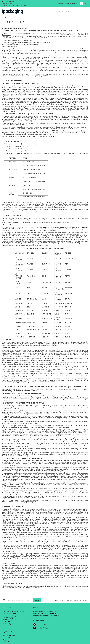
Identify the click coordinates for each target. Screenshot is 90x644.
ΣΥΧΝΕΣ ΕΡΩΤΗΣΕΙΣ (59, 601)
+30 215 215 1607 (9, 2)
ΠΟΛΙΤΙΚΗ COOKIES (37, 640)
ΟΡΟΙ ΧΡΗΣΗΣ (84, 640)
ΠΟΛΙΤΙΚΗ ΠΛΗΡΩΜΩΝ (61, 640)
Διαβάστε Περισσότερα (10, 627)
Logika (28, 612)
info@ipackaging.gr (57, 616)
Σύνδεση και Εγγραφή (71, 3)
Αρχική (4, 17)
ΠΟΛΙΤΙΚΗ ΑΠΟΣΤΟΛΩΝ (74, 640)
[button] (59, 11)
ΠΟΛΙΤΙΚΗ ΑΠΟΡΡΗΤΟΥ (48, 640)
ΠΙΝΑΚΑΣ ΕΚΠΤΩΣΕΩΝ (81, 601)
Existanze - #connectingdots (82, 643)
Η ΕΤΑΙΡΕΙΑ (70, 601)
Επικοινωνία (60, 3)
